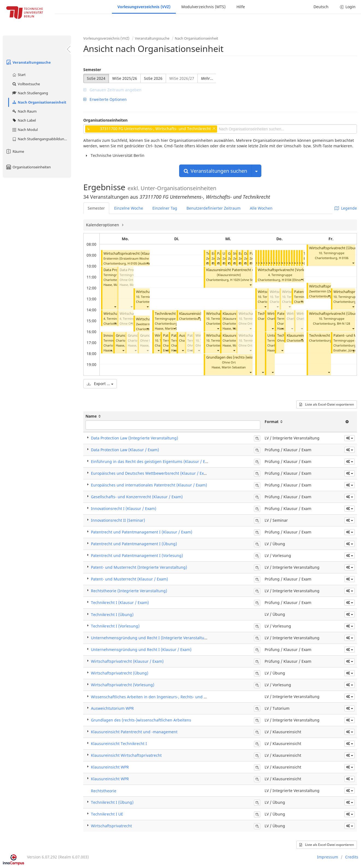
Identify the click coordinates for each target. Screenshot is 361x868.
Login (347, 7)
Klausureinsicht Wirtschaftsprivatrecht (126, 755)
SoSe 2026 (153, 78)
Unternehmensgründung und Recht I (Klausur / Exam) (141, 649)
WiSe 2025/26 (125, 78)
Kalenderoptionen (103, 225)
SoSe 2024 (96, 78)
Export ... (100, 384)
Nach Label (24, 120)
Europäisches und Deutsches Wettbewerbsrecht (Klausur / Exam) (151, 473)
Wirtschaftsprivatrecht (111, 826)
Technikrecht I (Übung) (112, 615)
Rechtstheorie (104, 791)
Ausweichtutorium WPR (112, 708)
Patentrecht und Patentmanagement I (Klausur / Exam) (142, 532)
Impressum (328, 857)
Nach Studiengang (30, 93)
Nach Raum (24, 111)
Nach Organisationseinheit (39, 102)
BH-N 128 (344, 323)
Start (19, 75)
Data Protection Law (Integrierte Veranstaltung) (134, 438)
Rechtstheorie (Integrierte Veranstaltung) (129, 591)
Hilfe (241, 7)
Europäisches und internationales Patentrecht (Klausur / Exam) (149, 485)
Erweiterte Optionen (105, 99)
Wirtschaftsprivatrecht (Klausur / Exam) (127, 661)
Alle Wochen (261, 208)
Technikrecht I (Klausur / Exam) (120, 602)
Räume (15, 151)
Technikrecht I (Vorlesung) (176, 314)
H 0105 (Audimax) (140, 263)
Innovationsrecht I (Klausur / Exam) (124, 508)
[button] (147, 263)
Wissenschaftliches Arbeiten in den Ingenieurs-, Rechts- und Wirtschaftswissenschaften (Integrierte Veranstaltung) (197, 697)
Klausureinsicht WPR (303, 335)
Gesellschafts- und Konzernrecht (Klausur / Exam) (137, 497)
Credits (352, 857)
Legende (346, 208)
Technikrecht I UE (323, 335)
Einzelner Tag (165, 208)
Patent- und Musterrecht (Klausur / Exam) (129, 579)
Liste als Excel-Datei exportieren (327, 404)
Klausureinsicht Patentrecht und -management (244, 270)
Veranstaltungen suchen (215, 171)
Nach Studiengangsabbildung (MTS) (41, 139)
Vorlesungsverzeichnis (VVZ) (144, 7)
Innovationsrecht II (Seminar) (118, 520)
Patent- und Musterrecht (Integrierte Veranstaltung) (139, 567)
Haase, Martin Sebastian (172, 328)
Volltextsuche (26, 84)
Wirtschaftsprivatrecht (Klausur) (130, 253)
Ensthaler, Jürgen (346, 350)
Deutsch (321, 7)
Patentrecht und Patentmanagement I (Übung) (134, 544)
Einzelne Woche (129, 208)
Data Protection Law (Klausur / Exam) (125, 450)
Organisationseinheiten (28, 167)
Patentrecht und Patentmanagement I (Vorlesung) (137, 555)
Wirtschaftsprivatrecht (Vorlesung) (286, 270)
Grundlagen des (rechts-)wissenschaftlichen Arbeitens (250, 357)
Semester (92, 70)
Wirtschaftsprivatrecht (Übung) (335, 248)
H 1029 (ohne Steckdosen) (249, 280)
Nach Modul (25, 130)
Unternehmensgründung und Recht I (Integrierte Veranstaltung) (151, 638)
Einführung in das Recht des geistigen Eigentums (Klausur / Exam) (153, 461)
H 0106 (344, 258)
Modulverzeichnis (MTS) (203, 7)
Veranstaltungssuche (28, 62)
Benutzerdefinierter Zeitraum (214, 208)
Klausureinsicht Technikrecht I (119, 744)
